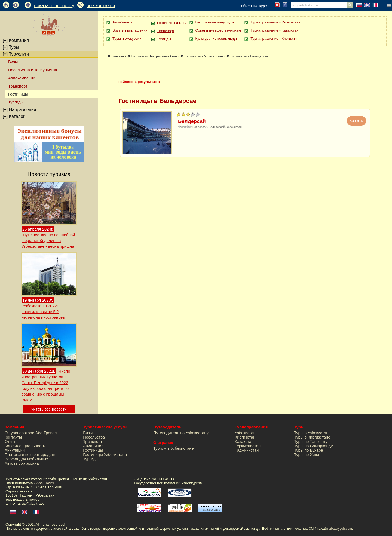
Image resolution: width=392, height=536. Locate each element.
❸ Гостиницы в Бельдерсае (247, 56)
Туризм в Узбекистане (174, 448)
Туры (11, 47)
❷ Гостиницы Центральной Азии (152, 56)
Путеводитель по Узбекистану (181, 433)
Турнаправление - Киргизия (274, 39)
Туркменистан (248, 446)
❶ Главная (116, 56)
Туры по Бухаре (308, 450)
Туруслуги (16, 54)
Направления (19, 110)
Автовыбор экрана (22, 463)
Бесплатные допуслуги (215, 22)
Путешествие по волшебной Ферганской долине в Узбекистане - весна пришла (48, 241)
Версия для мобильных (26, 459)
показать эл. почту (54, 5)
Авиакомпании (22, 78)
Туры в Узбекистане (312, 433)
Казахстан (244, 442)
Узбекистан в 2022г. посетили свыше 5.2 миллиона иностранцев (43, 312)
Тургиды (16, 102)
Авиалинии (93, 446)
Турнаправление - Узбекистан (275, 22)
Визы (13, 62)
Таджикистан (247, 450)
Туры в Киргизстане (312, 437)
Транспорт (18, 86)
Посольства (94, 437)
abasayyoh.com (341, 529)
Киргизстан (245, 437)
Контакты (13, 437)
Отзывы (12, 442)
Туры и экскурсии (127, 39)
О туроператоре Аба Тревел (31, 433)
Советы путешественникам (218, 30)
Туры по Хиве (307, 455)
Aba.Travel (45, 483)
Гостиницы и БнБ (171, 23)
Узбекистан (245, 433)
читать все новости (49, 409)
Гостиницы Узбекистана (105, 455)
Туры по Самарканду (313, 446)
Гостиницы (93, 450)
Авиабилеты (123, 22)
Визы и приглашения (130, 30)
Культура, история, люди (216, 39)
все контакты (101, 5)
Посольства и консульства (33, 70)
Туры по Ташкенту (311, 442)
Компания (16, 40)
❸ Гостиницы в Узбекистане (202, 56)
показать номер (26, 499)
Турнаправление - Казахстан (275, 30)
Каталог (14, 116)
